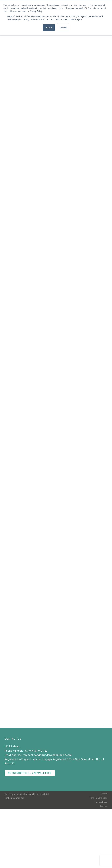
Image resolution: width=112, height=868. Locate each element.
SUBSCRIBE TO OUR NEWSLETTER (30, 773)
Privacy (104, 794)
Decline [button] (63, 27)
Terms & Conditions (98, 798)
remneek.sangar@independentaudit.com (47, 755)
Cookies (104, 806)
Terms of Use (101, 802)
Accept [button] (49, 27)
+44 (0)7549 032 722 (35, 751)
